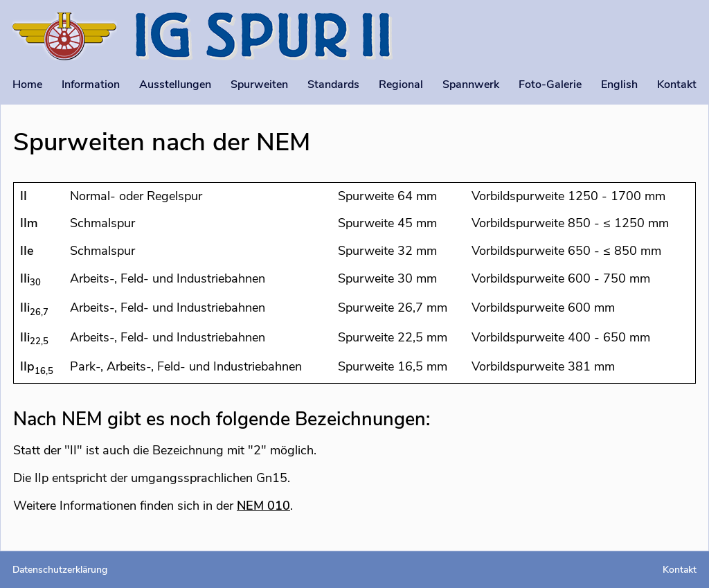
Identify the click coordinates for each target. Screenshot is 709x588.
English (619, 84)
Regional (401, 84)
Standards (333, 84)
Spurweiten (259, 84)
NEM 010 (263, 506)
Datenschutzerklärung (60, 570)
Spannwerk (471, 84)
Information (91, 84)
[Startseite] (65, 38)
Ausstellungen (175, 84)
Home (27, 84)
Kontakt (677, 84)
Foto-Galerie (550, 84)
